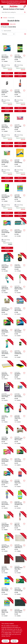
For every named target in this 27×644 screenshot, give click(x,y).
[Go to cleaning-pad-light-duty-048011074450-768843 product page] (20, 544)
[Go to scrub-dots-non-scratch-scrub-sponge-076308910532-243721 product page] (20, 307)
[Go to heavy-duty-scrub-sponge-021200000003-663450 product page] (20, 587)
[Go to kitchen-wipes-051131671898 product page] (20, 200)
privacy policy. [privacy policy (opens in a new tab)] (8, 633)
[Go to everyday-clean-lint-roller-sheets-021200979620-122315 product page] (20, 414)
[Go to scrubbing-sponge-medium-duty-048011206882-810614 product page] (20, 371)
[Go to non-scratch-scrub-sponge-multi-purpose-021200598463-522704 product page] (7, 479)
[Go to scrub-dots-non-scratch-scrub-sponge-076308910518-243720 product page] (20, 393)
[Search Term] (14, 12)
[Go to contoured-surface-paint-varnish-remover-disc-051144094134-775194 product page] (20, 263)
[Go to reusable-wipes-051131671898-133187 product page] (7, 608)
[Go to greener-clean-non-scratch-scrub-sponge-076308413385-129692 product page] (20, 436)
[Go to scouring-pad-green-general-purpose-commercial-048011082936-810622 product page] (20, 608)
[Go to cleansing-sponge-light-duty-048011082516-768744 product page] (7, 371)
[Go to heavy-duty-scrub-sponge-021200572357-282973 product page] (20, 457)
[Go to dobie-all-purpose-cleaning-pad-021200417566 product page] (7, 95)
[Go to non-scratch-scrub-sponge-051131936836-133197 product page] (20, 328)
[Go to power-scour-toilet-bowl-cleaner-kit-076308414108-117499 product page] (20, 235)
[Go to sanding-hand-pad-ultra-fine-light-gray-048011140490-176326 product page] (20, 565)
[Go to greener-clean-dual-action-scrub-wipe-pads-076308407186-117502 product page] (7, 307)
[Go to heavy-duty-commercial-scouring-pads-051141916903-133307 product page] (20, 350)
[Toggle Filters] (25, 34)
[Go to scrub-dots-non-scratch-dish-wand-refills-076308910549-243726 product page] (7, 500)
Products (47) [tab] (5, 24)
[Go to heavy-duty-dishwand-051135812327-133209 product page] (20, 165)
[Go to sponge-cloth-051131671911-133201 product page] (7, 544)
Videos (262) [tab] (13, 24)
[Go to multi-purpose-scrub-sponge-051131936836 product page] (7, 61)
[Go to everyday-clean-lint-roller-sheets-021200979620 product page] (20, 95)
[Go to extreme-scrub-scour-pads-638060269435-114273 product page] (7, 393)
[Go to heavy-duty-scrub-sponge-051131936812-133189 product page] (7, 328)
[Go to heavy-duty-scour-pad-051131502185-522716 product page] (20, 61)
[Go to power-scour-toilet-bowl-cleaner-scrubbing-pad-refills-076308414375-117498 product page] (7, 263)
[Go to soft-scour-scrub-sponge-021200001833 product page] (7, 235)
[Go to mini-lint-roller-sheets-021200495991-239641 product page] (20, 522)
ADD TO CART (7, 73)
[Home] (1, 18)
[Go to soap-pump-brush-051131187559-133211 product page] (7, 414)
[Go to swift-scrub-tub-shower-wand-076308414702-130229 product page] (7, 285)
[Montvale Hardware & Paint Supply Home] (14, 7)
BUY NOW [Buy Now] (7, 76)
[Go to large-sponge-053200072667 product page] (20, 130)
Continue (5, 641)
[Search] (25, 12)
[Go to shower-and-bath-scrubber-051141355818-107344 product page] (20, 285)
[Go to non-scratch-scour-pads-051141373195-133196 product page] (7, 587)
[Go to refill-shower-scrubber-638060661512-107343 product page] (20, 500)
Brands (5, 18)
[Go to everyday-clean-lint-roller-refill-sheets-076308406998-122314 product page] (20, 479)
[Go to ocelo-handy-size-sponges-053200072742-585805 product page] (7, 165)
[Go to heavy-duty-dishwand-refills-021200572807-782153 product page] (7, 436)
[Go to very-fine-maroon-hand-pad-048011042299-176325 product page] (7, 565)
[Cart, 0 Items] (24, 7)
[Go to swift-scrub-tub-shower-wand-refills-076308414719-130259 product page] (7, 350)
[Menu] (2, 7)
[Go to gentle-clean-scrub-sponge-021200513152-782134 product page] (7, 457)
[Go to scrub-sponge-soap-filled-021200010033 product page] (7, 200)
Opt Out (14, 641)
